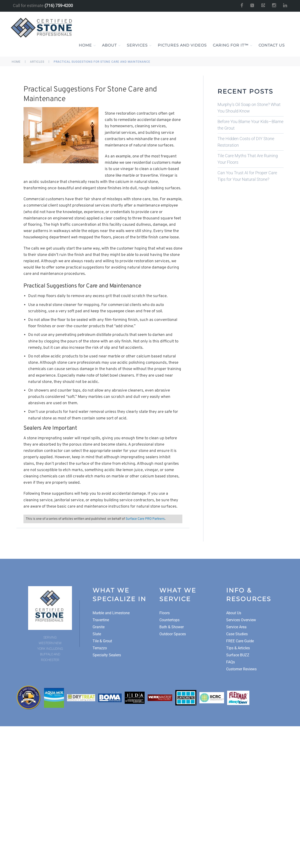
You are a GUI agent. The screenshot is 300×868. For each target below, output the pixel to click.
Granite (99, 627)
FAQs (231, 662)
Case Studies (237, 634)
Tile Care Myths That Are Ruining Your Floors (248, 159)
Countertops (169, 620)
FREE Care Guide (240, 641)
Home (87, 45)
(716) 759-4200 (59, 5)
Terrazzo (100, 648)
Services (139, 45)
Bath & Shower (172, 627)
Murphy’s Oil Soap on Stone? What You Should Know (249, 108)
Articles (37, 62)
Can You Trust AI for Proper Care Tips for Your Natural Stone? (247, 176)
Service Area (236, 627)
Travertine (101, 620)
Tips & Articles (238, 648)
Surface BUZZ (238, 655)
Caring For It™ (233, 45)
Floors (165, 613)
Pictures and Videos (182, 45)
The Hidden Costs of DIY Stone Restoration (246, 142)
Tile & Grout (102, 641)
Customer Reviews (241, 669)
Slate (97, 634)
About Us (234, 613)
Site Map (162, 764)
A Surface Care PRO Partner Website (150, 771)
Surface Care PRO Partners (145, 519)
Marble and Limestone (111, 613)
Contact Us (272, 45)
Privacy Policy (142, 764)
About (111, 45)
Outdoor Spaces (173, 634)
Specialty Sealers (107, 655)
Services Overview (241, 620)
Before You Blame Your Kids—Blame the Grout (250, 125)
